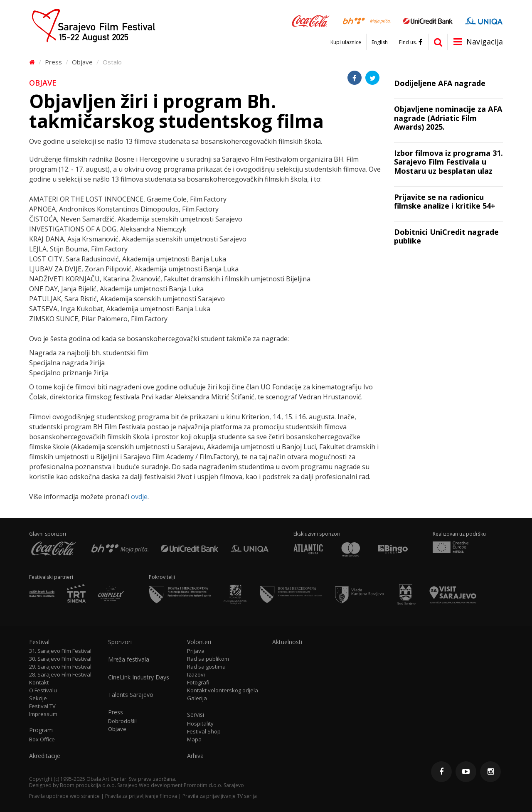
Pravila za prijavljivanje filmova (141, 796)
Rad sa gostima (206, 667)
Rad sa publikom (208, 659)
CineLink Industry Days (139, 677)
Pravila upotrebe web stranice (64, 796)
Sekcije (38, 698)
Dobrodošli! (122, 721)
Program (41, 730)
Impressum (43, 714)
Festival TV (42, 706)
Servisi (196, 715)
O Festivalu (43, 690)
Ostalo (112, 62)
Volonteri (199, 642)
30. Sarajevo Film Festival (60, 659)
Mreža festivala (129, 659)
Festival (39, 642)
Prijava (196, 651)
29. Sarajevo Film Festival (60, 667)
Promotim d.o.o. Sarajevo (214, 785)
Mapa (194, 739)
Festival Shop (204, 732)
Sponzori (120, 642)
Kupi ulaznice (346, 42)
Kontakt (39, 683)
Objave (82, 62)
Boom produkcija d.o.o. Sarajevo (99, 785)
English (380, 42)
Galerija (197, 698)
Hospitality (200, 724)
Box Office (42, 739)
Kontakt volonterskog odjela (223, 690)
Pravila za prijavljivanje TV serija (220, 796)
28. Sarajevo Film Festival (60, 675)
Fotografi (198, 683)
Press (53, 62)
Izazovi (196, 675)
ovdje (139, 497)
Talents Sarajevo (131, 695)
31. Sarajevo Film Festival (60, 651)
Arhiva (195, 756)
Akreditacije (45, 756)
